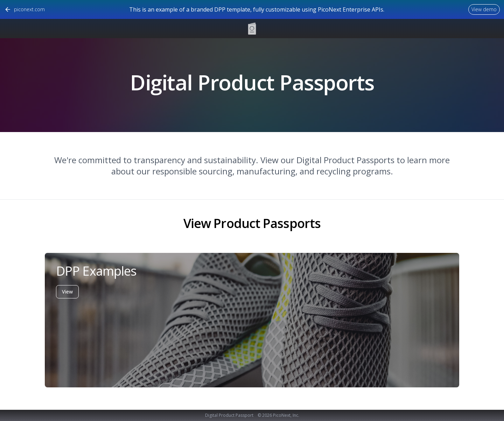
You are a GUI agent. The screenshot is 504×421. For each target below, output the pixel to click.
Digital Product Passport (229, 415)
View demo (484, 9)
